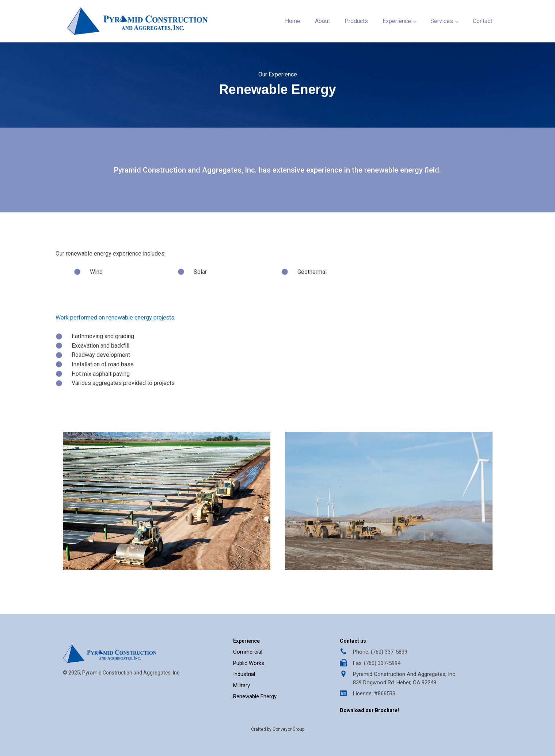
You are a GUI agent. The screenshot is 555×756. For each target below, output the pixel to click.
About (322, 21)
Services (442, 21)
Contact (482, 21)
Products (356, 21)
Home (293, 21)
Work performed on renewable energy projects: (115, 317)
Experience (397, 21)
